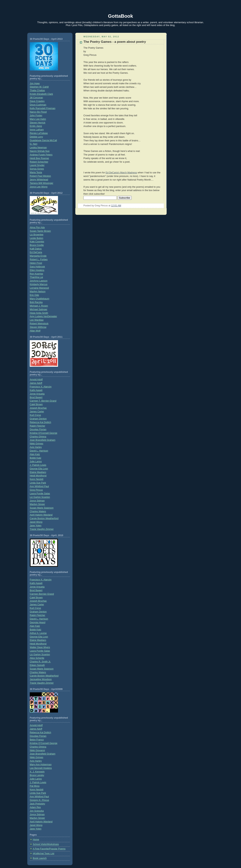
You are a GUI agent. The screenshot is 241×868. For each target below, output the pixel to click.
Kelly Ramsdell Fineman (43, 108)
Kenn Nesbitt (37, 479)
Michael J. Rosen (39, 306)
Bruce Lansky (37, 775)
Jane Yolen (36, 526)
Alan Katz (35, 454)
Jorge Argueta (37, 394)
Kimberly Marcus (39, 284)
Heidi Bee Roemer (39, 158)
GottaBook (121, 16)
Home (36, 840)
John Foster (36, 116)
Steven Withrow (38, 327)
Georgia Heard (38, 622)
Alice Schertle (37, 658)
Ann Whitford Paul (39, 486)
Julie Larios (36, 462)
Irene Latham (37, 130)
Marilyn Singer (37, 504)
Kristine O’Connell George (43, 743)
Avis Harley (36, 447)
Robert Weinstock (39, 324)
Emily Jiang (36, 126)
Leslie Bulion (37, 238)
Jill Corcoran (36, 98)
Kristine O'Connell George (43, 433)
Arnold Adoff (36, 380)
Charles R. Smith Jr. (40, 662)
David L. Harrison (39, 451)
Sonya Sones (37, 169)
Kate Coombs (37, 242)
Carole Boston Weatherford (44, 518)
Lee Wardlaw (37, 320)
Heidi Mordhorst (38, 476)
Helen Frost (36, 263)
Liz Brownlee (37, 235)
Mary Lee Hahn (38, 119)
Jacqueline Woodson (41, 679)
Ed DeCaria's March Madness (121, 173)
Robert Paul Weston (40, 176)
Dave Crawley (37, 101)
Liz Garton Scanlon (40, 497)
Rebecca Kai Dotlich (40, 422)
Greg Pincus (36, 490)
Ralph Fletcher (37, 426)
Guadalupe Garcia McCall (43, 140)
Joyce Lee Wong (39, 187)
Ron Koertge (36, 274)
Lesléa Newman (38, 148)
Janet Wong (36, 522)
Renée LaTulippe (39, 133)
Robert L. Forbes (39, 259)
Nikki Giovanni (37, 750)
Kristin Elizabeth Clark (41, 94)
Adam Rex (35, 807)
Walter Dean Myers (40, 647)
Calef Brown (36, 404)
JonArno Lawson (39, 281)
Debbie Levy (36, 137)
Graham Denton (38, 419)
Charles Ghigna (38, 437)
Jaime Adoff (36, 383)
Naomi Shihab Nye (40, 151)
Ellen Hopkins (37, 270)
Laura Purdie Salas (40, 494)
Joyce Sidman (37, 501)
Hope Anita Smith (39, 313)
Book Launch (40, 858)
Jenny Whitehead (39, 180)
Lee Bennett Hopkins (41, 768)
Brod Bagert (36, 397)
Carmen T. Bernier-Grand (43, 401)
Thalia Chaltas (37, 90)
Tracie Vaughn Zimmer (42, 529)
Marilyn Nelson (38, 292)
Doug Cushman (38, 105)
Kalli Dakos (36, 249)
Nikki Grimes (36, 444)
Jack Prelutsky (37, 804)
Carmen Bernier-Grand (42, 594)
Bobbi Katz (35, 458)
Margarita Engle (38, 256)
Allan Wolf (35, 331)
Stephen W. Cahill (39, 87)
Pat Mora (35, 786)
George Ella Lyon (39, 469)
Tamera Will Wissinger (42, 183)
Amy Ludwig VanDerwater (43, 316)
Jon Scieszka (37, 811)
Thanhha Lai (36, 277)
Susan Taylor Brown (40, 231)
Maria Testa (36, 172)
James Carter (37, 412)
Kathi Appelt (36, 390)
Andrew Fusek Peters (41, 155)
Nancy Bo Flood (38, 112)
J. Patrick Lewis (38, 465)
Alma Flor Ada (37, 227)
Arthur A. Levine (38, 633)
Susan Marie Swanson (42, 508)
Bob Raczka (36, 302)
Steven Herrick (38, 123)
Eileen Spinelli (37, 665)
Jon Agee (35, 83)
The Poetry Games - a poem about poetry (115, 42)
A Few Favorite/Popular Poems (49, 849)
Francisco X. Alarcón (41, 387)
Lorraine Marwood (39, 288)
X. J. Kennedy (37, 772)
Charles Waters (38, 511)
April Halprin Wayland (41, 515)
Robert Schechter (39, 162)
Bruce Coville (37, 245)
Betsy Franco (37, 740)
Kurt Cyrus (35, 415)
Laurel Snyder (37, 165)
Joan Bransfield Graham (43, 440)
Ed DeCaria (36, 252)
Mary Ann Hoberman (41, 765)
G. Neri (34, 144)
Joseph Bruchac (38, 408)
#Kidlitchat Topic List (43, 853)
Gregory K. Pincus (39, 800)
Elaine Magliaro (38, 472)
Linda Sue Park (38, 483)
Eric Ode (34, 295)
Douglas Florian (38, 429)
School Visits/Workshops (46, 844)
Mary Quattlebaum (40, 299)
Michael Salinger (39, 309)
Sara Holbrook (37, 267)
